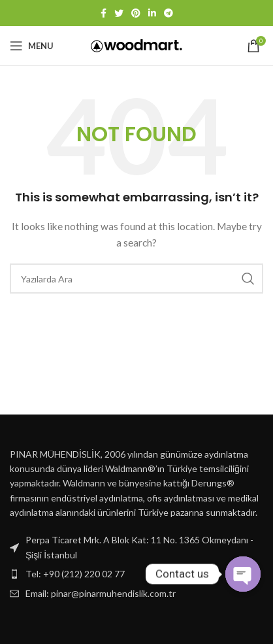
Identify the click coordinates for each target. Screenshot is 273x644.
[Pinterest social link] (136, 13)
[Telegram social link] (169, 13)
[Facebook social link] (104, 13)
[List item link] (136, 574)
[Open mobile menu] (32, 46)
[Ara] (136, 279)
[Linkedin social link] (152, 13)
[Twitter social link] (119, 13)
